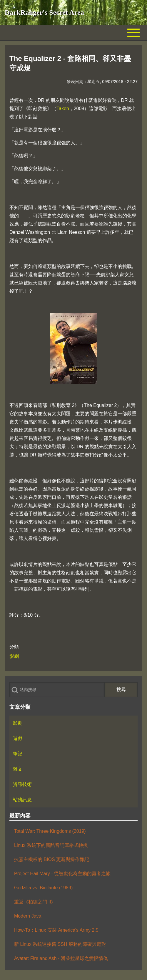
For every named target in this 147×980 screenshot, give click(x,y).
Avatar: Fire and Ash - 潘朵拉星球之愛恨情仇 (61, 958)
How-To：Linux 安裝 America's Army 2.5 (56, 930)
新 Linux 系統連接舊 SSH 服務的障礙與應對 (60, 944)
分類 (14, 647)
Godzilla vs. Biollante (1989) (43, 888)
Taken (63, 109)
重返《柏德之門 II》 (35, 902)
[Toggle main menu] (73, 33)
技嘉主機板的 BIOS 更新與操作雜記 (52, 859)
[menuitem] (73, 723)
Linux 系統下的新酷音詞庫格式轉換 (51, 845)
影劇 (14, 656)
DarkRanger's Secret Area (44, 12)
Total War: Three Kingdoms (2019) (50, 831)
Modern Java (28, 916)
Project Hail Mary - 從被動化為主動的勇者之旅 (62, 874)
